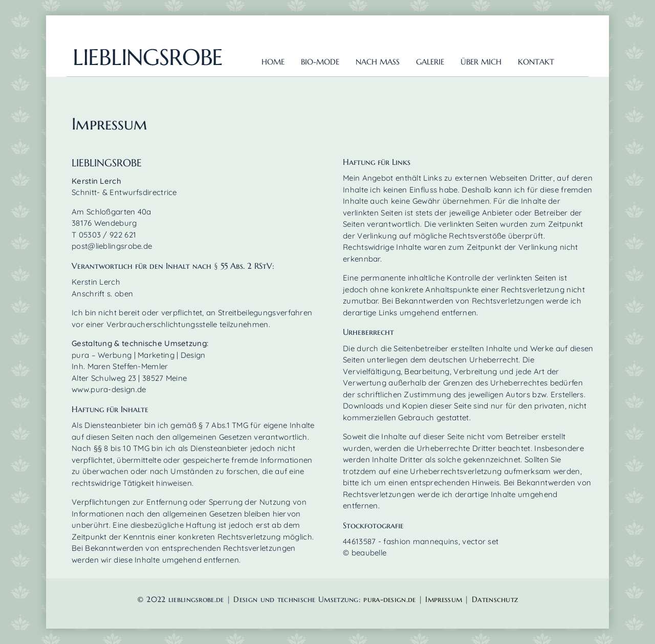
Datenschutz (495, 599)
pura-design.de (391, 599)
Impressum (444, 599)
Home (273, 62)
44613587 (359, 541)
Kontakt (536, 62)
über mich (481, 62)
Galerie (430, 62)
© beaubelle (365, 553)
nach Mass (378, 62)
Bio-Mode (320, 62)
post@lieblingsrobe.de (112, 246)
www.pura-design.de (109, 389)
